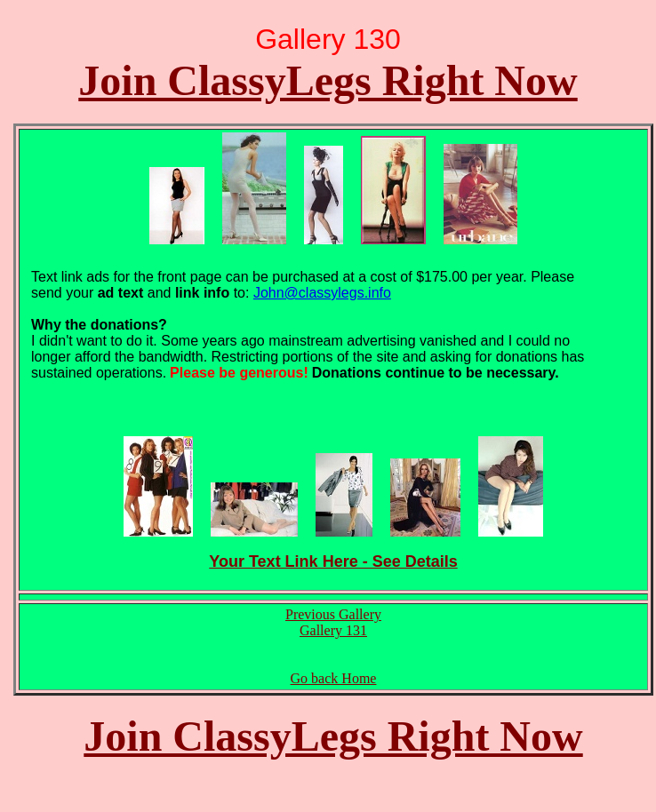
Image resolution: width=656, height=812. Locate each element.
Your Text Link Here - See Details (333, 561)
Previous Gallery (333, 614)
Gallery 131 (333, 630)
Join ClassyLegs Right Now (328, 80)
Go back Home (334, 678)
